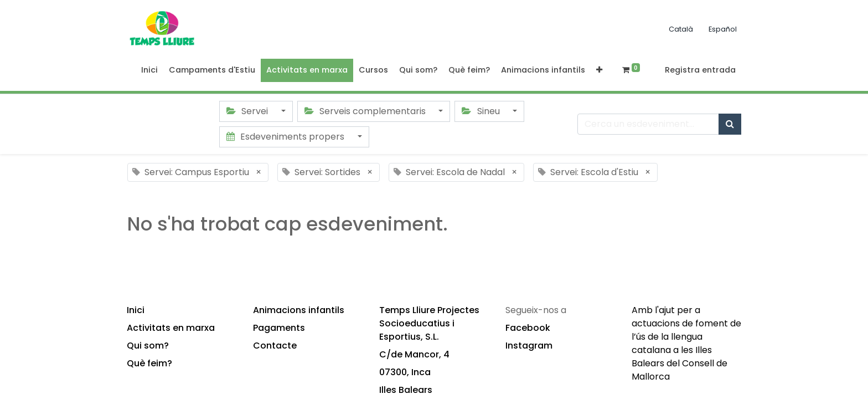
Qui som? (148, 346)
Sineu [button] (482, 111)
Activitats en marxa (171, 328)
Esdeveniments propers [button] (286, 137)
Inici (136, 310)
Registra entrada (700, 70)
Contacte (275, 346)
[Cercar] (730, 124)
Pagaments (279, 328)
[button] (599, 70)
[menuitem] (149, 70)
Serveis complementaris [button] (366, 111)
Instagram (529, 346)
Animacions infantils (299, 310)
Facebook (528, 328)
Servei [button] (248, 111)
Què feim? (149, 363)
